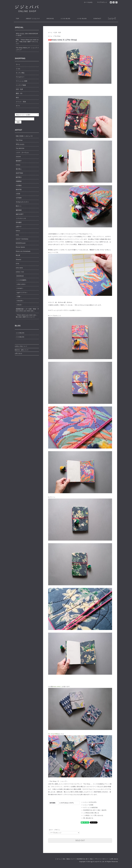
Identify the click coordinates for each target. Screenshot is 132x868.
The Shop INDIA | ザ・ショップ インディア (27, 49)
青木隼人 (19, 169)
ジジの (65, 19)
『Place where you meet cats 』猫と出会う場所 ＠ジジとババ (27, 316)
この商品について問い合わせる (93, 815)
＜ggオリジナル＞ (22, 292)
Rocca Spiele (20, 247)
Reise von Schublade (23, 251)
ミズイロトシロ (21, 218)
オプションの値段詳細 (90, 808)
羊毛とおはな (20, 144)
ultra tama (19, 268)
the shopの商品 (53, 734)
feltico (18, 231)
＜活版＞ (19, 296)
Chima (18, 165)
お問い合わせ (19, 353)
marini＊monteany (22, 239)
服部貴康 (19, 210)
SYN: (18, 264)
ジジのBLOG (20, 333)
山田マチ (19, 227)
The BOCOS (20, 148)
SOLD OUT (80, 840)
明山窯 (18, 255)
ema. (18, 235)
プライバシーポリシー (101, 859)
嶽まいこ (19, 206)
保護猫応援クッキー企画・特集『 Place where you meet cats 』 (27, 310)
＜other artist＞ (21, 284)
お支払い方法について (21, 346)
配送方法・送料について (22, 350)
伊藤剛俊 (19, 181)
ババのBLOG (20, 337)
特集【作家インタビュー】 (24, 136)
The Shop (57, 36)
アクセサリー (20, 77)
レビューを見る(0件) (90, 802)
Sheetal (18, 260)
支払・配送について (69, 859)
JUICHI (18, 157)
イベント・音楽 (21, 102)
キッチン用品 (20, 73)
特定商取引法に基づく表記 (85, 859)
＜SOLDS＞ (20, 301)
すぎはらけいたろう (22, 202)
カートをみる (87, 2)
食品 (17, 97)
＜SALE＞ (19, 305)
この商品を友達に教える (91, 813)
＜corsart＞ (20, 288)
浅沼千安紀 (19, 173)
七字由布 (19, 198)
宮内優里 (19, 222)
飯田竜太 (19, 177)
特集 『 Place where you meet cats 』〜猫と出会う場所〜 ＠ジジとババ (27, 42)
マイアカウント (101, 2)
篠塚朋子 (19, 161)
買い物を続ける (88, 818)
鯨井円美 (19, 190)
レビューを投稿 (88, 805)
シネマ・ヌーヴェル (22, 153)
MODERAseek (21, 243)
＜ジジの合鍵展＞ (22, 280)
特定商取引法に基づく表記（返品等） (95, 810)
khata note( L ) (57, 687)
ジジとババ (33, 19)
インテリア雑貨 (21, 85)
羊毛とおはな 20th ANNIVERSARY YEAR (27, 35)
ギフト (18, 106)
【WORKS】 (20, 276)
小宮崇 (18, 194)
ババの (82, 19)
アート (18, 65)
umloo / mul (20, 272)
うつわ (18, 69)
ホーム (50, 33)
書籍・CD (19, 93)
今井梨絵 (19, 185)
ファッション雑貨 (22, 81)
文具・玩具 (58, 33)
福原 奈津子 (20, 214)
